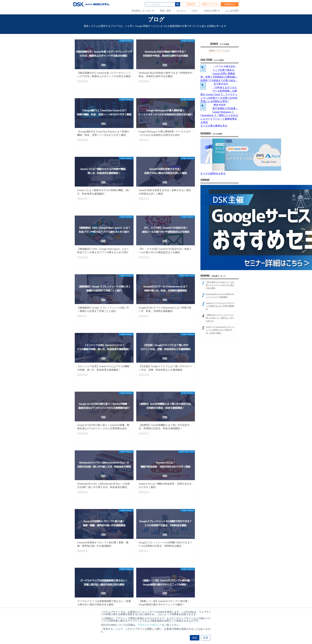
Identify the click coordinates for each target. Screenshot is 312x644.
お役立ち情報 (210, 11)
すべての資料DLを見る (213, 174)
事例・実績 (165, 11)
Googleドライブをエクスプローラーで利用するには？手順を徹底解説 (220, 306)
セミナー (181, 11)
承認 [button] (195, 638)
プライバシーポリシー (150, 625)
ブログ (195, 11)
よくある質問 (232, 11)
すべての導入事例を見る (214, 126)
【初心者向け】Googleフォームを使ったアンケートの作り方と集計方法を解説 (220, 285)
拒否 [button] (206, 638)
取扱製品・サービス (141, 11)
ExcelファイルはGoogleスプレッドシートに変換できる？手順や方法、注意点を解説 (220, 330)
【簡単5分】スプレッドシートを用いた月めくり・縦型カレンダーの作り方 (220, 318)
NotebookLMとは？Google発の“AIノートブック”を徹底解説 (220, 296)
